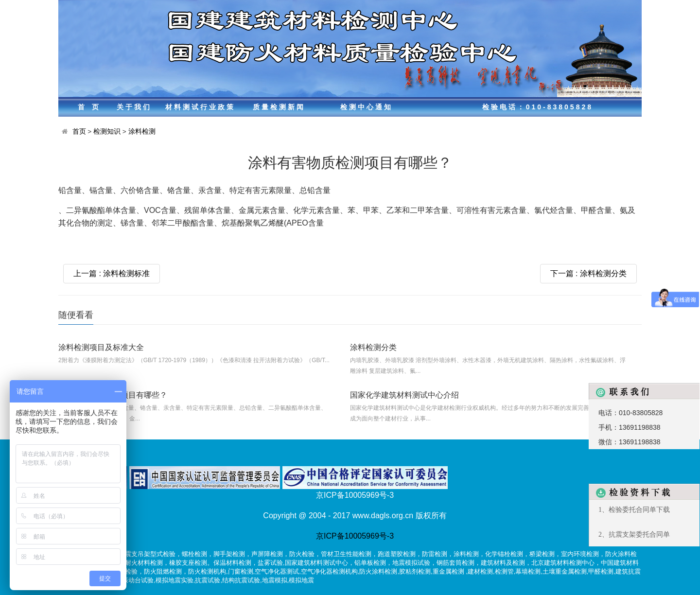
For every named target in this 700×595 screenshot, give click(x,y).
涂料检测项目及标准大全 (101, 347)
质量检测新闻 (279, 107)
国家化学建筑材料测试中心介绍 (404, 395)
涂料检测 (142, 131)
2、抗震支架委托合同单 (634, 534)
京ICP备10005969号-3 (355, 536)
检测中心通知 (367, 107)
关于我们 (134, 107)
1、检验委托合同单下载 (634, 510)
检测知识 (107, 131)
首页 (92, 107)
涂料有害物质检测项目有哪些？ (113, 395)
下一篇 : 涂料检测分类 (588, 273)
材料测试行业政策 (200, 107)
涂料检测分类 (373, 347)
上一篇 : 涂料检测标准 (112, 273)
